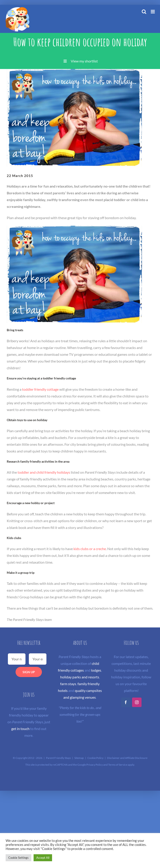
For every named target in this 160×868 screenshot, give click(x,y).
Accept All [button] (43, 858)
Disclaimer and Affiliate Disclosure (127, 758)
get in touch (20, 729)
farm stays (68, 684)
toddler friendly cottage (40, 389)
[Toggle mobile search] (144, 12)
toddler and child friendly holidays (44, 472)
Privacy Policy (95, 765)
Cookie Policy (95, 758)
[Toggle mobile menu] (153, 12)
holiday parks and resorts (80, 677)
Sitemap (79, 758)
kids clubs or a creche (90, 549)
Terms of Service (118, 765)
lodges (96, 670)
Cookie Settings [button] (18, 858)
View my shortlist (84, 61)
